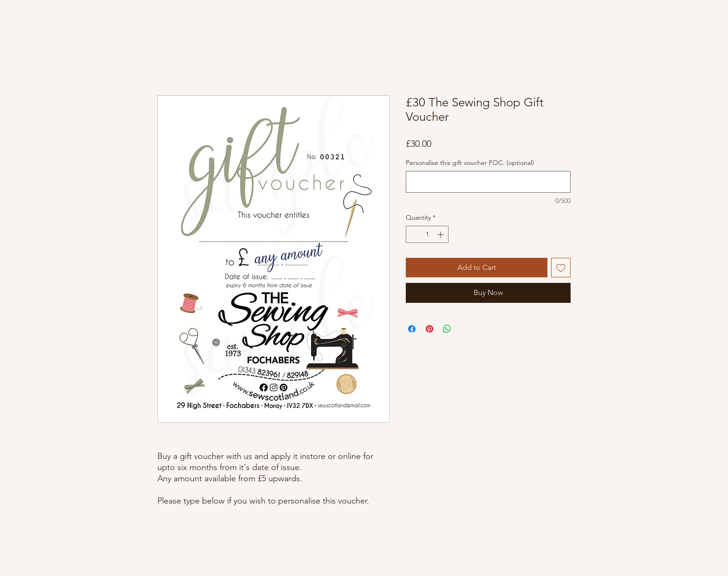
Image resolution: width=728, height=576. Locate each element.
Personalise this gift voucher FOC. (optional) (470, 163)
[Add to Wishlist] (561, 268)
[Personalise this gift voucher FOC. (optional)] (488, 182)
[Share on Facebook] (412, 329)
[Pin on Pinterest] (429, 329)
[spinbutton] (427, 234)
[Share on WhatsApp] (447, 329)
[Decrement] (413, 234)
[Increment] (441, 234)
